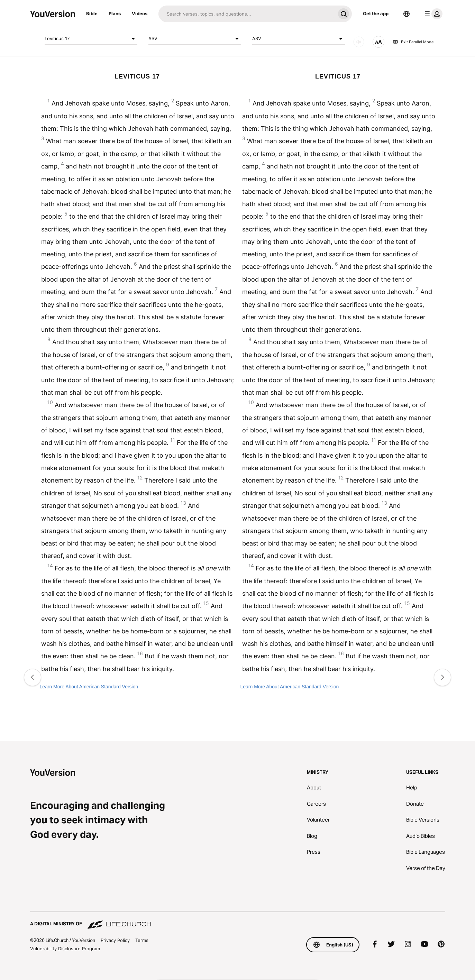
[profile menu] (432, 14)
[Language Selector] (407, 14)
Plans (115, 13)
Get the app (376, 13)
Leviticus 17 (91, 39)
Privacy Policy (115, 940)
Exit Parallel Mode (413, 42)
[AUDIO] (359, 42)
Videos (140, 13)
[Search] (247, 14)
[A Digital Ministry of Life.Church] (238, 921)
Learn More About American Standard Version (89, 687)
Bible (92, 13)
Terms (142, 940)
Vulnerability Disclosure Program (65, 949)
